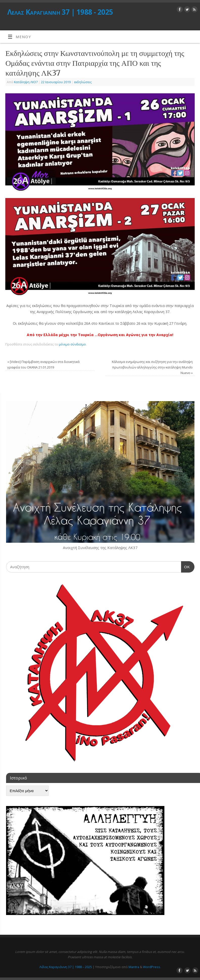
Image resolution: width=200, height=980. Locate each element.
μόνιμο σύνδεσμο (72, 344)
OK (186, 566)
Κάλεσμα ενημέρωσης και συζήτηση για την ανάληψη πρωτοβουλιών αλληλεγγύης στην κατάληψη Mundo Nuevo (152, 367)
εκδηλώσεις (83, 82)
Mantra (134, 967)
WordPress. (152, 967)
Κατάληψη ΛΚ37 (26, 82)
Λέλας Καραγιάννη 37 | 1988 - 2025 (60, 12)
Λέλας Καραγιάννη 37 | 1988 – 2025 (66, 967)
